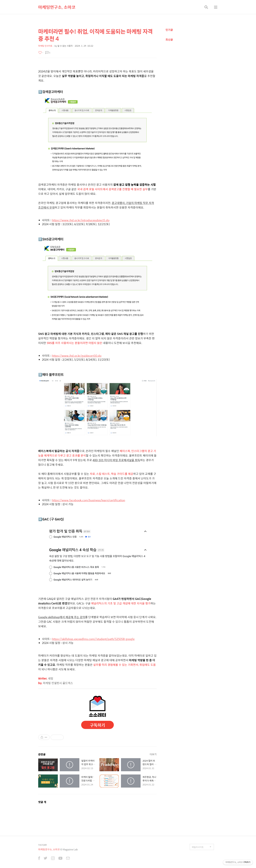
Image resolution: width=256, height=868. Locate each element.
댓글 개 (42, 802)
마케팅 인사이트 (45, 46)
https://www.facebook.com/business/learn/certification (88, 500)
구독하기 (97, 725)
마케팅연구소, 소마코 (57, 7)
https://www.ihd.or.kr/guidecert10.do (77, 356)
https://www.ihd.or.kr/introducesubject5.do (81, 220)
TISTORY (43, 845)
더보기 (153, 754)
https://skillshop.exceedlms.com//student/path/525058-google (93, 639)
